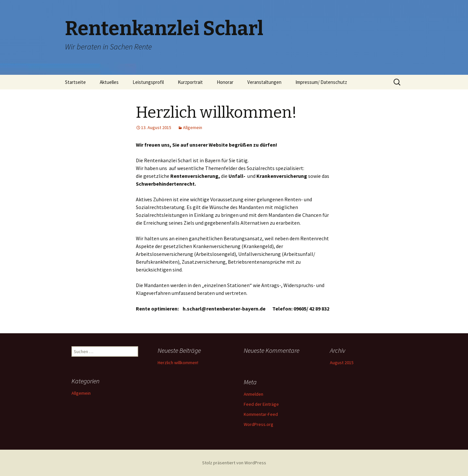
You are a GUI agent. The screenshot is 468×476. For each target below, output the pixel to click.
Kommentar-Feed (261, 414)
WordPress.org (259, 424)
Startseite (75, 82)
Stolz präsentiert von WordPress (234, 463)
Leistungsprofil (148, 82)
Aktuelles (109, 82)
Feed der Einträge (261, 404)
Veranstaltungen (264, 82)
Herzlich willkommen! (178, 363)
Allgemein (193, 127)
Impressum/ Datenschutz (321, 82)
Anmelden (253, 394)
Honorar (225, 82)
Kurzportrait (190, 82)
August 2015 (342, 363)
